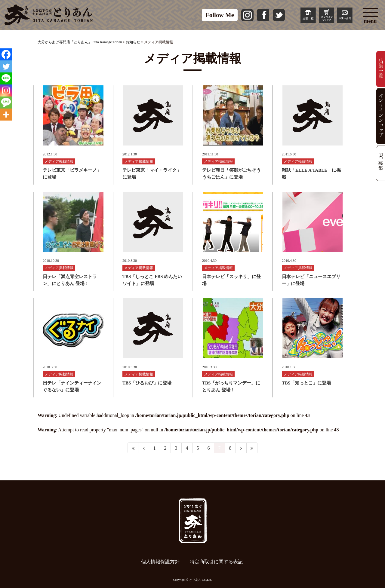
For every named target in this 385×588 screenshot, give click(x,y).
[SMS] (6, 103)
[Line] (6, 78)
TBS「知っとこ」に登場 (306, 383)
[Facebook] (6, 54)
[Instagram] (6, 90)
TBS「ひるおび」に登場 (147, 383)
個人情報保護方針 (160, 562)
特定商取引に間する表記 (216, 562)
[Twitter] (6, 66)
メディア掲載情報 (59, 161)
